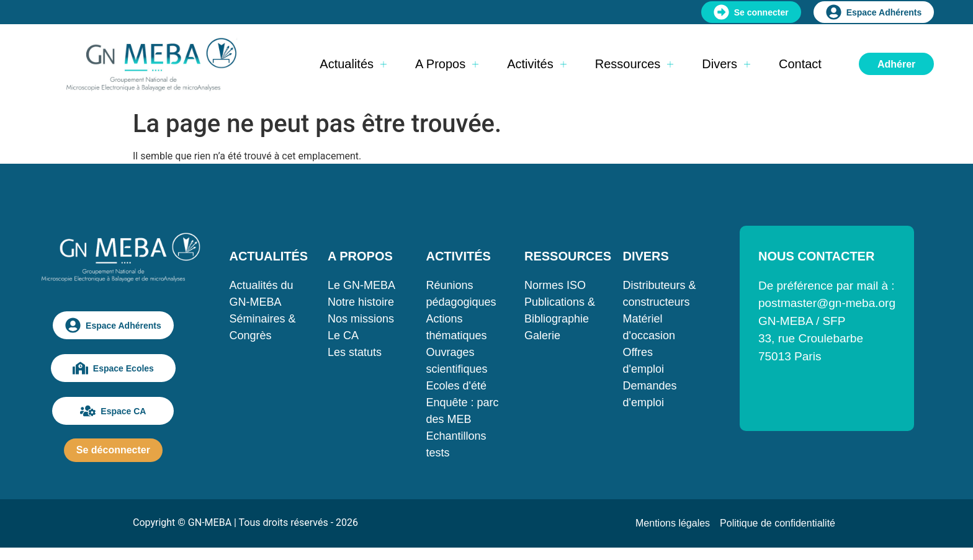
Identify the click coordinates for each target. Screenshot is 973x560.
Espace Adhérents (874, 12)
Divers (726, 64)
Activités (536, 64)
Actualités (353, 64)
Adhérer (896, 64)
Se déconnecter (113, 450)
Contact (800, 64)
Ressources (634, 64)
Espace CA (113, 411)
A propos (447, 64)
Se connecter (751, 12)
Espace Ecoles (113, 368)
